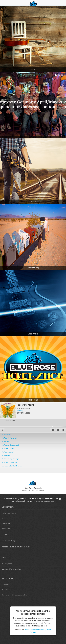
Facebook (5, 585)
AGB (3, 518)
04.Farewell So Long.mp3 (10, 445)
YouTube (5, 590)
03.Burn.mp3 (6, 442)
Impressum (6, 528)
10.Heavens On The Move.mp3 (12, 466)
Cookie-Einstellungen (9, 541)
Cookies (5, 535)
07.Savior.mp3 (7, 455)
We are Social (7, 579)
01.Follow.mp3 (7, 435)
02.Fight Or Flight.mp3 (9, 438)
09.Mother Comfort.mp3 (10, 463)
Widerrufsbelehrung (9, 513)
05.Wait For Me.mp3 (8, 449)
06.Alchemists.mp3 (8, 452)
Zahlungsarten (7, 564)
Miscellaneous (8, 507)
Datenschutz (6, 523)
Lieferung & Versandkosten (11, 569)
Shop (4, 558)
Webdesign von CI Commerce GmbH (16, 547)
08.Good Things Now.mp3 (10, 459)
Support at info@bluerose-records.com (15, 595)
